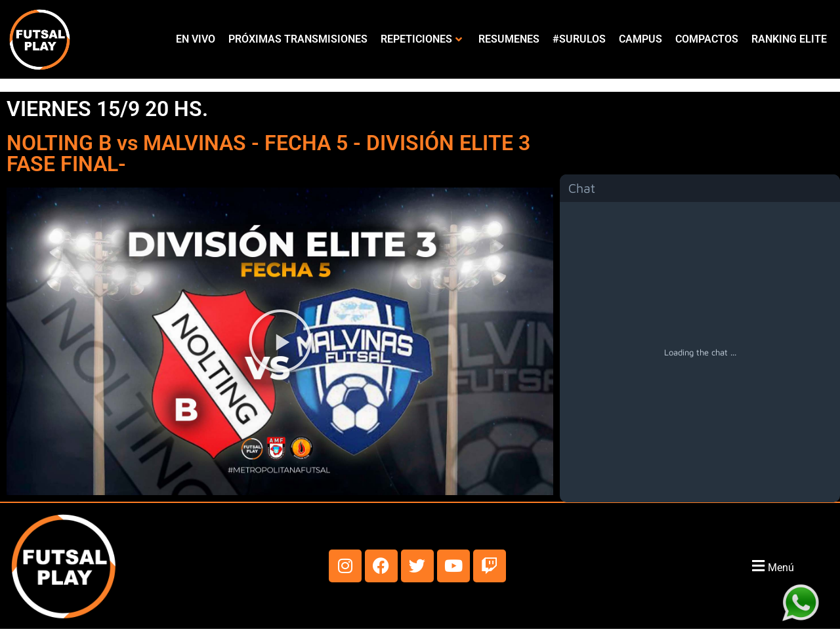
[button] (280, 341)
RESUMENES (509, 39)
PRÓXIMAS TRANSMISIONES (298, 39)
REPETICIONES (421, 39)
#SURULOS (579, 39)
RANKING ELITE (789, 39)
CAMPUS (640, 39)
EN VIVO (196, 39)
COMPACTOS (707, 39)
